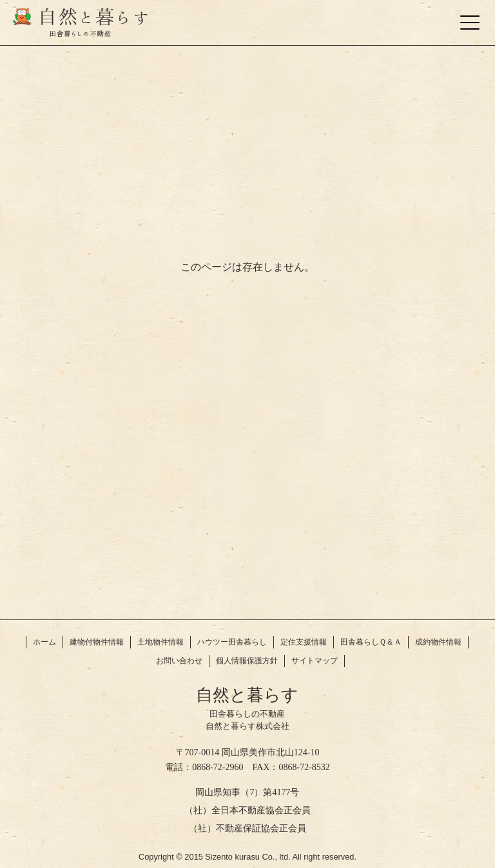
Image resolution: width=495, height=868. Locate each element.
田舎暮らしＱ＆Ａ (371, 642)
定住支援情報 (304, 642)
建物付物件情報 (97, 642)
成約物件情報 (438, 642)
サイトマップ (315, 661)
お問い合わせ (179, 661)
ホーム (44, 642)
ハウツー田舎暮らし (232, 642)
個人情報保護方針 (247, 661)
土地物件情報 (160, 642)
